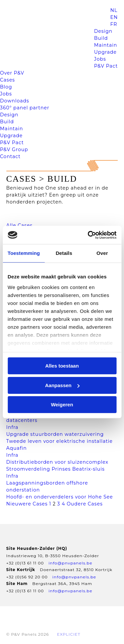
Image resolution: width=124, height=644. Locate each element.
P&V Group (14, 149)
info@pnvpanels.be (70, 563)
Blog (6, 87)
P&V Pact (106, 66)
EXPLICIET (69, 634)
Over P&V (12, 73)
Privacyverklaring (31, 616)
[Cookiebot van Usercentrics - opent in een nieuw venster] (88, 235)
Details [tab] (64, 253)
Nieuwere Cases (27, 504)
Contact (10, 156)
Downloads (15, 101)
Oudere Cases (85, 504)
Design (103, 31)
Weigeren (62, 405)
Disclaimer (78, 616)
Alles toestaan (62, 366)
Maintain (105, 45)
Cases (7, 80)
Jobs (100, 59)
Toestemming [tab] (24, 253)
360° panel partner (25, 108)
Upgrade (105, 52)
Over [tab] (102, 253)
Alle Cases (20, 225)
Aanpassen (62, 385)
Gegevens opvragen (33, 625)
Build (101, 38)
